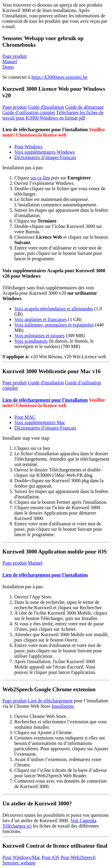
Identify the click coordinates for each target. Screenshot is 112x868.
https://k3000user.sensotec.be (59, 77)
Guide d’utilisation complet (29, 112)
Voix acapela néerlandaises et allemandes (54, 309)
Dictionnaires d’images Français (45, 157)
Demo (8, 67)
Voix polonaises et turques (39, 336)
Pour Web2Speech (78, 857)
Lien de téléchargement (50, 701)
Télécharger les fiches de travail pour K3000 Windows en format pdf (53, 115)
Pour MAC (25, 417)
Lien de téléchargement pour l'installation (45, 400)
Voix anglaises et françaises (41, 319)
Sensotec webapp (19, 863)
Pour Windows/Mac (22, 857)
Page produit (14, 56)
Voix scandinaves (31, 341)
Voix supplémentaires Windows (45, 152)
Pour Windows (29, 147)
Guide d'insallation (46, 107)
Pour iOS (51, 857)
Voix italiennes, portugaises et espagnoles (54, 325)
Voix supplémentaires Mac (40, 422)
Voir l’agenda (83, 821)
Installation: (63, 706)
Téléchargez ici (17, 826)
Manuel (10, 62)
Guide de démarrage (85, 107)
